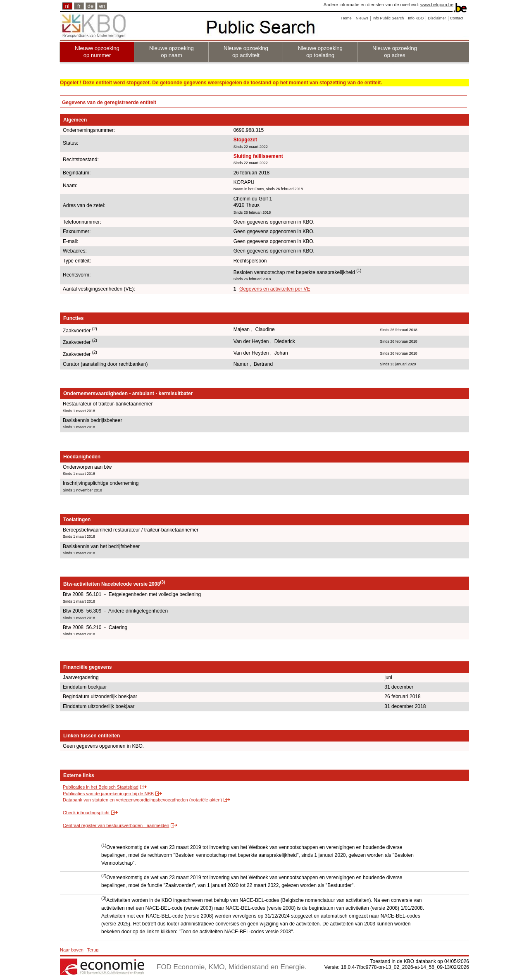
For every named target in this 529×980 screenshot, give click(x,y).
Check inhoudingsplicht (86, 813)
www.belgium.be (437, 5)
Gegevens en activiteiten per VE (275, 289)
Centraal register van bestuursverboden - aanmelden (116, 825)
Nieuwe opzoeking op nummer (97, 52)
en (102, 6)
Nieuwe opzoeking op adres (395, 52)
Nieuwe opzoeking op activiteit (246, 52)
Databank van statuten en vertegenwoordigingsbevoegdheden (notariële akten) (142, 800)
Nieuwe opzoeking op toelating (320, 52)
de (91, 6)
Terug (93, 950)
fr (79, 6)
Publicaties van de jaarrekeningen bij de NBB (108, 794)
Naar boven (72, 950)
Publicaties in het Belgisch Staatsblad (101, 787)
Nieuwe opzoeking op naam (172, 52)
